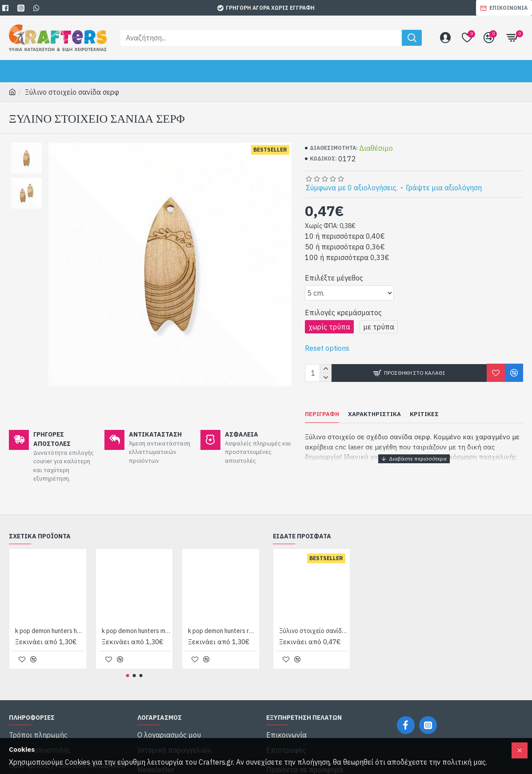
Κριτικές (424, 414)
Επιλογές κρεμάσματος (343, 313)
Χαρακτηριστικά (374, 414)
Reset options (327, 348)
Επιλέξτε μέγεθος (334, 278)
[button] (127, 665)
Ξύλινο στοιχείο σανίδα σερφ (314, 621)
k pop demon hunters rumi (222, 621)
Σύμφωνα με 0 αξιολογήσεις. (352, 188)
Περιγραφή (322, 414)
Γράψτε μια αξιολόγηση (444, 188)
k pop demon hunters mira (136, 621)
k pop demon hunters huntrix (50, 621)
